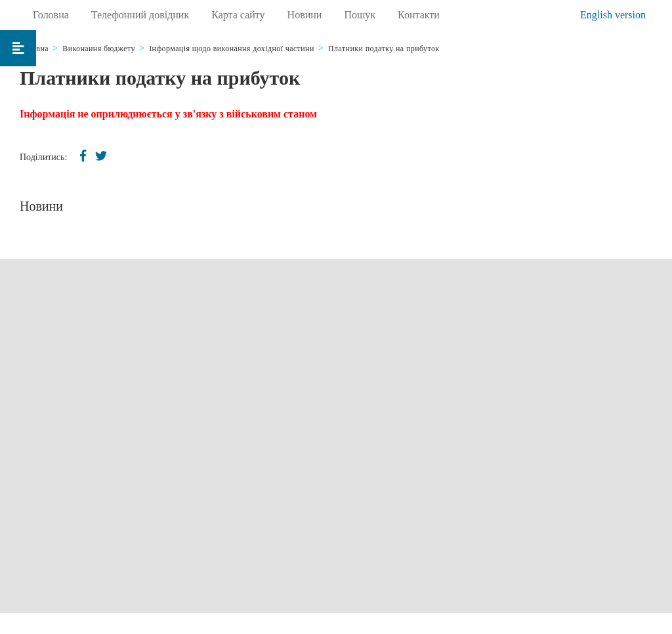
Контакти (419, 15)
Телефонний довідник (140, 15)
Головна (51, 15)
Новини (305, 15)
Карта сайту (238, 15)
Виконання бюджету (99, 49)
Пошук (360, 15)
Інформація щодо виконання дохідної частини (232, 49)
